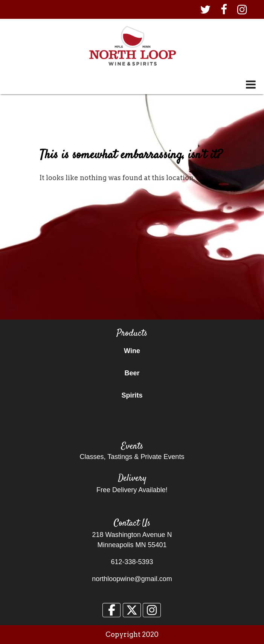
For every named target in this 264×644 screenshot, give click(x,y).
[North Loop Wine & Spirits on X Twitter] (132, 610)
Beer (132, 373)
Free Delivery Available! (132, 490)
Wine (132, 351)
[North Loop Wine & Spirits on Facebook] (111, 610)
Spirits (132, 395)
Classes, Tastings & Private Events (132, 457)
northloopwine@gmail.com (132, 579)
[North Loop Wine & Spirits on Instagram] (152, 610)
